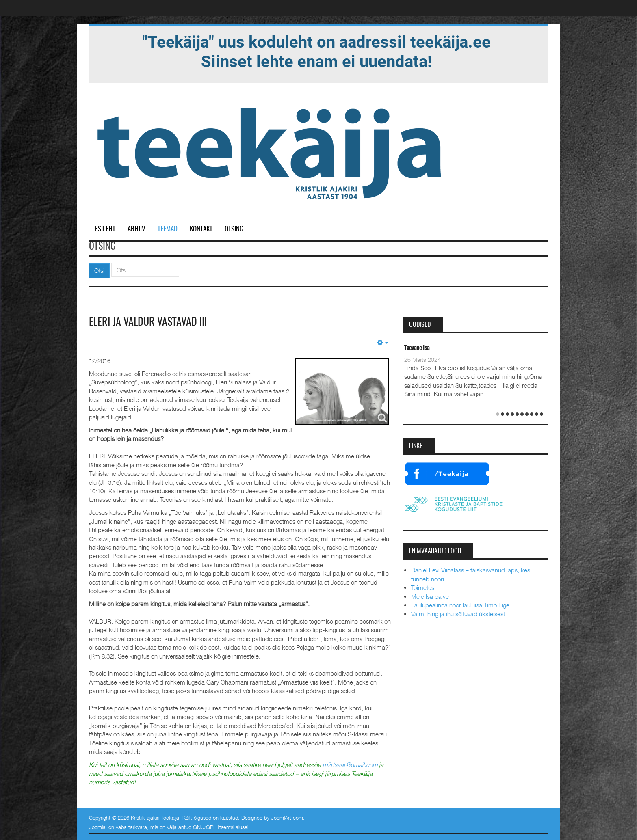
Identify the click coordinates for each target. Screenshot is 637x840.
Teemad (168, 229)
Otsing (234, 229)
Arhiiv (136, 229)
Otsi (99, 270)
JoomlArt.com (287, 818)
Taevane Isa (417, 348)
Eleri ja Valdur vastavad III (148, 322)
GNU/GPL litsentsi (213, 827)
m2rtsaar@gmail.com (350, 764)
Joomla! (98, 827)
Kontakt (201, 229)
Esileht (105, 229)
